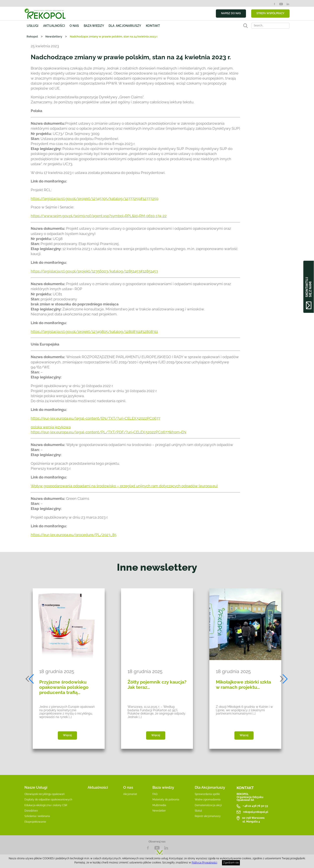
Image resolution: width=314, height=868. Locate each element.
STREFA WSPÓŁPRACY (270, 13)
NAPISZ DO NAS (231, 13)
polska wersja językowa (51, 427)
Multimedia (159, 805)
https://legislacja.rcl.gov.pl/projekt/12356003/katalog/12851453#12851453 (94, 271)
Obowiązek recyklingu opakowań (44, 794)
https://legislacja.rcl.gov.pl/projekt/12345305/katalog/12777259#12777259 (95, 199)
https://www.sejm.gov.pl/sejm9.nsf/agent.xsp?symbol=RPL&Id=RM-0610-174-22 (99, 216)
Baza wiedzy (94, 26)
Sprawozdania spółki (207, 794)
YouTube (281, 4)
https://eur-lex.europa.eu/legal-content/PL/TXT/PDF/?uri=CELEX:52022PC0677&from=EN (108, 432)
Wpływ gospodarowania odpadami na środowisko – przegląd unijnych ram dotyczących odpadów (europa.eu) (124, 486)
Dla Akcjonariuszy (210, 787)
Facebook (274, 4)
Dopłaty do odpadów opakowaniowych (48, 800)
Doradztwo (31, 811)
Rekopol (32, 36)
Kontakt (153, 26)
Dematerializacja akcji (208, 805)
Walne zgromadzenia (208, 800)
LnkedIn (166, 848)
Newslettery (54, 36)
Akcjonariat (130, 794)
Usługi (33, 26)
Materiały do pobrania (166, 800)
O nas (74, 26)
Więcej (67, 735)
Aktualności (54, 26)
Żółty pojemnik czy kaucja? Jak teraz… (157, 685)
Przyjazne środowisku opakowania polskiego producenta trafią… (64, 687)
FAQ (155, 794)
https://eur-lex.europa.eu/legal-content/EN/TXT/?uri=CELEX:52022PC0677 (96, 418)
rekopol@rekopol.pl (256, 812)
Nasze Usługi (36, 787)
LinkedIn (288, 4)
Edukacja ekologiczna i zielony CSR (46, 805)
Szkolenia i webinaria (37, 816)
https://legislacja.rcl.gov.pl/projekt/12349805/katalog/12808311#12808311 (94, 332)
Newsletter (159, 811)
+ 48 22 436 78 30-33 (255, 806)
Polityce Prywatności (204, 863)
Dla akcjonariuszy (125, 26)
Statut (198, 811)
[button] (30, 679)
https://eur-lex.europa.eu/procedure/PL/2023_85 (74, 535)
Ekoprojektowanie (35, 822)
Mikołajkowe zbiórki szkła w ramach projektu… (243, 685)
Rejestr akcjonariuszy (208, 816)
